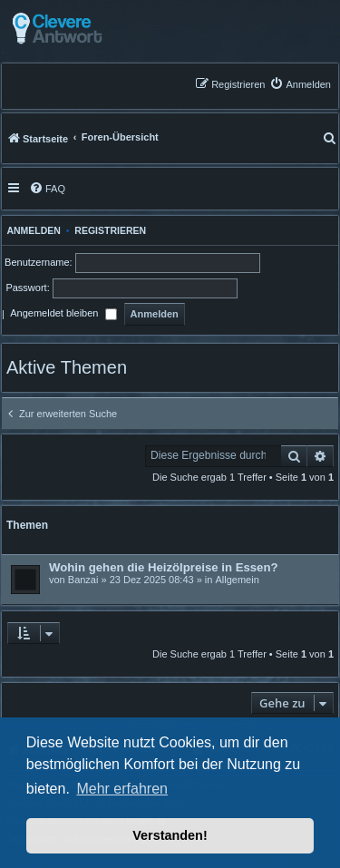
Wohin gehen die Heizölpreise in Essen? (164, 567)
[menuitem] (300, 84)
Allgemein (237, 580)
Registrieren (110, 230)
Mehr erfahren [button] (122, 789)
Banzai (83, 580)
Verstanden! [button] (170, 835)
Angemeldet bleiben (63, 315)
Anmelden (31, 230)
